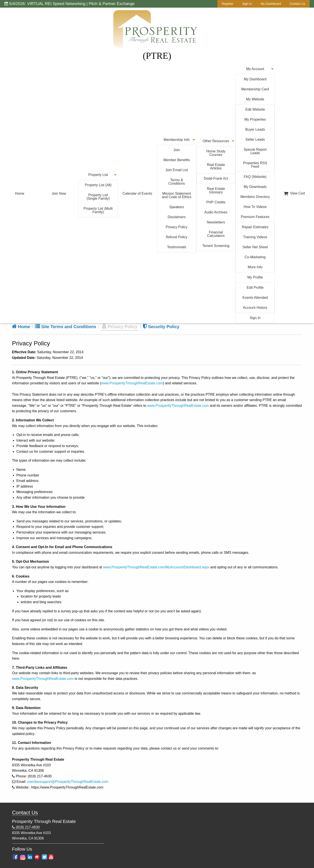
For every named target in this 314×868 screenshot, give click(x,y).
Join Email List (177, 170)
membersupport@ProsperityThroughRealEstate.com (68, 782)
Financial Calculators (216, 234)
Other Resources (216, 141)
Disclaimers (177, 217)
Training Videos (255, 237)
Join (177, 150)
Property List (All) (98, 185)
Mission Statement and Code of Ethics (177, 195)
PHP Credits (216, 202)
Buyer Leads (255, 129)
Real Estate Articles (216, 166)
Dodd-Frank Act (216, 178)
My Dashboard (271, 4)
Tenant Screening (216, 246)
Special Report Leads (255, 151)
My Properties (255, 119)
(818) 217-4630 (26, 827)
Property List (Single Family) (98, 197)
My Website (255, 99)
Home (20, 193)
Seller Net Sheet (255, 247)
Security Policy (161, 327)
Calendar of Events (137, 193)
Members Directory (255, 197)
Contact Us (298, 4)
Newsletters (216, 222)
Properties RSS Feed (255, 165)
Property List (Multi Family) (98, 210)
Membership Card (255, 89)
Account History (255, 308)
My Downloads (255, 187)
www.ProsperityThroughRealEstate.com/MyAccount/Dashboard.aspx (156, 567)
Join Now (59, 193)
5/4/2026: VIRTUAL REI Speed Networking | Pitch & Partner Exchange (69, 4)
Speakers (177, 207)
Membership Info (177, 140)
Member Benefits (177, 160)
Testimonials (177, 247)
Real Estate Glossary (216, 190)
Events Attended (255, 298)
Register (228, 4)
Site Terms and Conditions (66, 327)
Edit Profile (255, 288)
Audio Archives (216, 212)
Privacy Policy (177, 227)
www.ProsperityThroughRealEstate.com (132, 383)
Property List (98, 175)
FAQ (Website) (255, 177)
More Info (255, 267)
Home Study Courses (216, 153)
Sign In (247, 4)
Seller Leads (255, 139)
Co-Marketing (255, 257)
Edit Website (255, 109)
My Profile (255, 277)
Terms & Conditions (177, 182)
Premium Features (255, 217)
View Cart (294, 193)
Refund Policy (177, 237)
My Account (255, 69)
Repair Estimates (255, 227)
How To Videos (255, 207)
